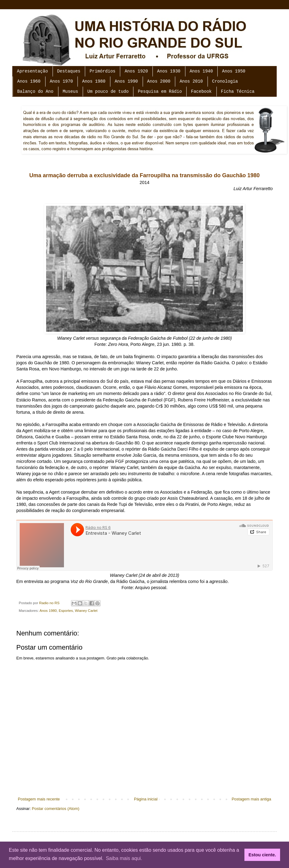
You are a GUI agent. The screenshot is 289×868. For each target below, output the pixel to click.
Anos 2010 (191, 81)
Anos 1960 (29, 81)
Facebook (201, 92)
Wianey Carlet (86, 610)
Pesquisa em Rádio (160, 92)
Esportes (66, 610)
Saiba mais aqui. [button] (124, 858)
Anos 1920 (136, 71)
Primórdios (102, 71)
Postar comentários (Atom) (56, 809)
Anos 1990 (126, 81)
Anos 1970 (61, 81)
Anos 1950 (234, 71)
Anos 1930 (169, 71)
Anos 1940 (201, 71)
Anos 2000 (159, 81)
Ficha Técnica (238, 92)
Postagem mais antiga (251, 799)
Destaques (69, 71)
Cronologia (225, 81)
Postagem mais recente (39, 799)
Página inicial (146, 799)
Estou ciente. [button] (262, 855)
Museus (70, 92)
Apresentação (32, 71)
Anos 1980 (94, 81)
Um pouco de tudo (108, 92)
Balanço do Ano (35, 92)
